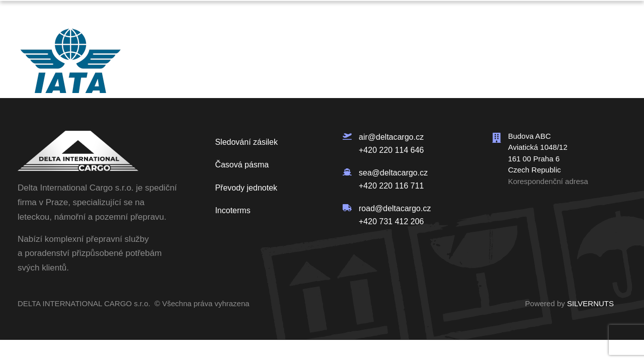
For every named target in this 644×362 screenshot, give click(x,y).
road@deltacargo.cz (395, 208)
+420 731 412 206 (391, 221)
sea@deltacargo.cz (393, 173)
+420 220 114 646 (391, 150)
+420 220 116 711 (391, 185)
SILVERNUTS (590, 303)
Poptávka (574, 14)
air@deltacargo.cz (391, 137)
